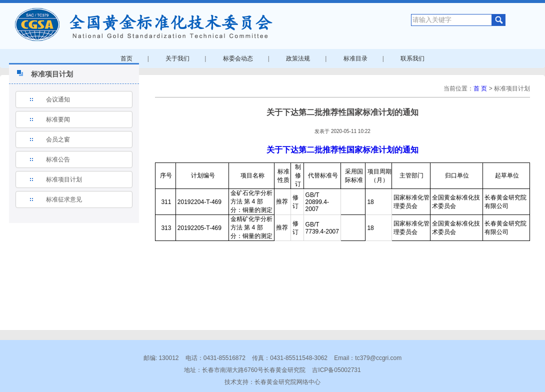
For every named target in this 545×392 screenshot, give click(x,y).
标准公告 (58, 159)
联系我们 (412, 58)
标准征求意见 (64, 199)
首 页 (480, 88)
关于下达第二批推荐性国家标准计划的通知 (342, 150)
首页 (126, 58)
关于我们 (177, 58)
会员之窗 (58, 139)
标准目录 (355, 58)
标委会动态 (238, 58)
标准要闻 (58, 119)
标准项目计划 (64, 179)
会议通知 (58, 99)
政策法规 (298, 58)
